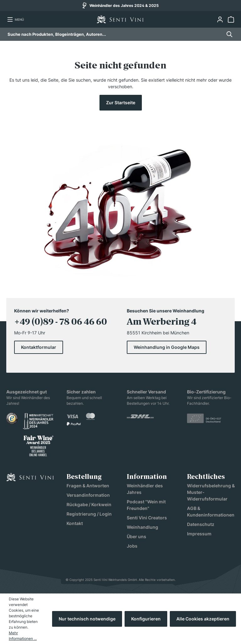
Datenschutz (201, 524)
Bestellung (84, 477)
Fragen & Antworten (88, 486)
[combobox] (115, 34)
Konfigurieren (146, 619)
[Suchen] (228, 34)
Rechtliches (206, 477)
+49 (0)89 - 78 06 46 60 (61, 322)
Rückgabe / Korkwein (89, 504)
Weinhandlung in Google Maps (167, 347)
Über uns (137, 536)
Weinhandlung (142, 527)
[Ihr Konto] (220, 19)
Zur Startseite (121, 103)
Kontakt (75, 523)
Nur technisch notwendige (87, 619)
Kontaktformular (39, 347)
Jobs (132, 546)
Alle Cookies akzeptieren (203, 619)
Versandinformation (88, 495)
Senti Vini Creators (147, 518)
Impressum (199, 534)
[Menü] (15, 19)
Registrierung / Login (89, 514)
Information (147, 477)
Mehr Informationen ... (23, 636)
